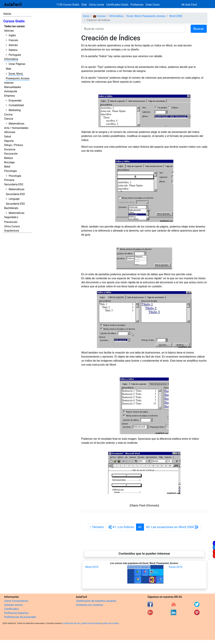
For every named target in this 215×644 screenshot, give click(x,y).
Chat (84, 5)
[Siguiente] (172, 527)
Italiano (13, 50)
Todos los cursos (14, 26)
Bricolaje (9, 162)
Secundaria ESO (14, 184)
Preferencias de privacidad (20, 617)
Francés (13, 40)
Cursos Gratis (14, 21)
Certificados (11, 609)
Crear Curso (153, 5)
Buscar (199, 29)
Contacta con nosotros (90, 605)
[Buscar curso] (133, 29)
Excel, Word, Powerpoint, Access (146, 16)
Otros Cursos (12, 226)
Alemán (13, 45)
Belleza (8, 158)
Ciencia (9, 119)
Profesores (137, 5)
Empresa (9, 96)
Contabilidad (16, 105)
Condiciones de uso (71, 623)
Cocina (8, 115)
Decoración (11, 154)
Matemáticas (16, 124)
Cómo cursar (97, 5)
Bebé (7, 167)
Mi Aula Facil (189, 5)
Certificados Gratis (117, 5)
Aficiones (10, 132)
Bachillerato (11, 208)
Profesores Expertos (16, 613)
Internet (9, 83)
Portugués (15, 55)
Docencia (10, 149)
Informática (11, 59)
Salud (8, 137)
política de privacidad (91, 623)
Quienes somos (14, 605)
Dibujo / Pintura (13, 145)
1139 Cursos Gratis (68, 5)
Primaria (9, 180)
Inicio (7, 14)
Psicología (10, 171)
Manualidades (13, 87)
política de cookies (111, 623)
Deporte (9, 141)
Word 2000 (176, 16)
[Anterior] (121, 527)
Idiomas (9, 31)
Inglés (12, 35)
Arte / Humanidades (16, 128)
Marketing (15, 110)
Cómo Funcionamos (16, 601)
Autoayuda (11, 91)
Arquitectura (12, 231)
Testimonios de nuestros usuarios (96, 601)
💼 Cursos (99, 16)
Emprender (15, 101)
